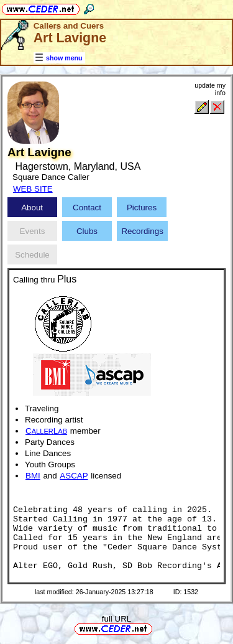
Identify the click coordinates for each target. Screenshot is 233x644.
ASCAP (74, 476)
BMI (33, 476)
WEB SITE (33, 189)
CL (46, 431)
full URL (116, 619)
